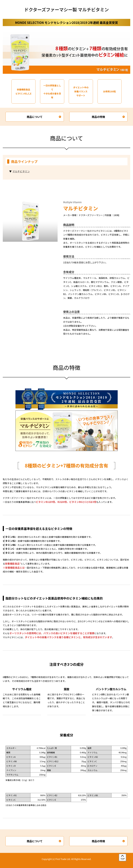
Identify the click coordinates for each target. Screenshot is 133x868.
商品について (35, 117)
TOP (123, 859)
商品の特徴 (98, 117)
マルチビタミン (21, 171)
